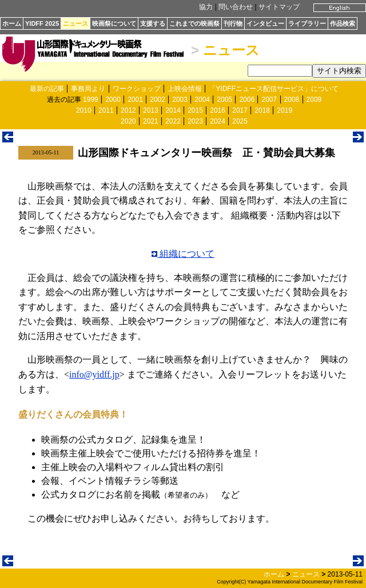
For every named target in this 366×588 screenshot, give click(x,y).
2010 (84, 110)
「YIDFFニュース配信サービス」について (274, 89)
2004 (202, 100)
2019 (285, 110)
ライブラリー (307, 23)
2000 (113, 100)
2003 (180, 100)
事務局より (88, 89)
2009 (314, 100)
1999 (91, 100)
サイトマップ (279, 7)
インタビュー (265, 23)
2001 (135, 100)
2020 (128, 121)
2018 (262, 110)
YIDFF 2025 (42, 23)
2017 (240, 110)
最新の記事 (47, 89)
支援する (153, 23)
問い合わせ (236, 7)
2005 (224, 100)
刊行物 (233, 23)
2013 (151, 110)
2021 (151, 121)
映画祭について (114, 23)
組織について (183, 254)
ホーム (12, 23)
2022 (173, 121)
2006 (247, 100)
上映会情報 (185, 89)
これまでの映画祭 (194, 23)
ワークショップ (137, 89)
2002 (158, 100)
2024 (218, 121)
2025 (240, 121)
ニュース (75, 23)
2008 (292, 100)
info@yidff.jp (94, 374)
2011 (106, 110)
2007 (269, 100)
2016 (218, 110)
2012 (128, 110)
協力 (206, 7)
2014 (173, 110)
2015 (195, 110)
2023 (195, 121)
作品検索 (343, 23)
